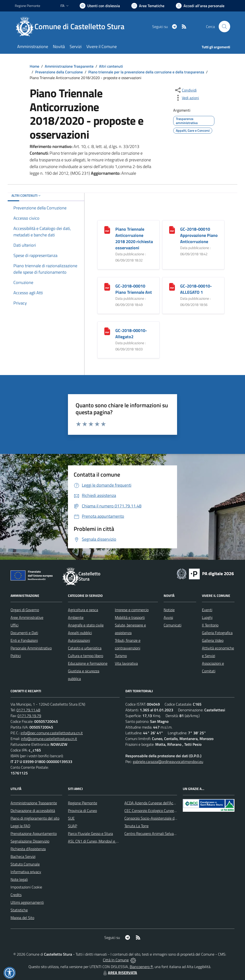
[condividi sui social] (185, 90)
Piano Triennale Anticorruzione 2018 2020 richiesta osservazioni (134, 238)
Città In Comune (116, 960)
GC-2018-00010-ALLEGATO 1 (196, 289)
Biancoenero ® (141, 967)
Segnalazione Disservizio (30, 841)
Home (34, 66)
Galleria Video (213, 640)
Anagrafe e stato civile (86, 625)
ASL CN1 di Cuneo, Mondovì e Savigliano (100, 841)
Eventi (207, 610)
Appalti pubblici (80, 633)
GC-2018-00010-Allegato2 (131, 334)
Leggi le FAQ (20, 826)
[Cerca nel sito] (224, 27)
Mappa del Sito (22, 918)
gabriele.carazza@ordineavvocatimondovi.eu (168, 762)
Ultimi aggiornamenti (27, 902)
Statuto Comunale (25, 864)
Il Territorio (210, 625)
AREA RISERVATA (120, 973)
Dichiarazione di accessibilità (33, 811)
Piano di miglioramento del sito (35, 818)
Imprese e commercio (132, 610)
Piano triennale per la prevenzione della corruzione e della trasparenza (146, 72)
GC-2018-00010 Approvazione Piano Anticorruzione (199, 235)
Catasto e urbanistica (85, 648)
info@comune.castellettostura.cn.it (49, 739)
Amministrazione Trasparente (69, 66)
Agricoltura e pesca (83, 610)
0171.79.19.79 (29, 716)
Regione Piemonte (83, 803)
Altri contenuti (111, 66)
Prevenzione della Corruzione (59, 72)
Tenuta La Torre (136, 826)
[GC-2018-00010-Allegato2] (107, 331)
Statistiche (19, 910)
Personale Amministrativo (31, 648)
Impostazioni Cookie (26, 887)
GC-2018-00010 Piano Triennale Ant (134, 289)
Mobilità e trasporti (130, 617)
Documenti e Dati (24, 633)
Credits (16, 895)
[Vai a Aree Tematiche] (148, 6)
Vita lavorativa (126, 663)
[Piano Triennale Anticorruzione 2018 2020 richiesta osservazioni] (107, 230)
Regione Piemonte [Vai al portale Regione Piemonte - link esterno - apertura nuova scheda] (28, 6)
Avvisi (168, 617)
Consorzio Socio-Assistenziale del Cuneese (158, 818)
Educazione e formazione (88, 663)
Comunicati (173, 625)
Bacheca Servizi (23, 856)
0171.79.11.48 (28, 710)
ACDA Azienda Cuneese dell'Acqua (152, 803)
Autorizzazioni (79, 640)
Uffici (14, 625)
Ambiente (76, 617)
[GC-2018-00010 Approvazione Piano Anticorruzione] (172, 230)
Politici (16, 656)
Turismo (121, 656)
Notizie (169, 610)
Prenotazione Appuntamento (34, 833)
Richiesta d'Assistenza (28, 849)
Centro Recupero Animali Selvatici (151, 833)
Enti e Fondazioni (24, 640)
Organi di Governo (25, 610)
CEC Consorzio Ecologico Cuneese (151, 811)
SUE (71, 818)
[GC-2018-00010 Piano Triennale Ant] (107, 286)
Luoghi (207, 617)
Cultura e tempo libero (86, 656)
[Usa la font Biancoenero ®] (100, 6)
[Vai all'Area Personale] (200, 6)
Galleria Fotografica (217, 633)
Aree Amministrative (27, 617)
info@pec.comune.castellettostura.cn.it (52, 733)
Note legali (19, 879)
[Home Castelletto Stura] (72, 27)
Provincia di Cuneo (82, 811)
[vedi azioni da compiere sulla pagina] (187, 98)
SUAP (72, 826)
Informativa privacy (26, 872)
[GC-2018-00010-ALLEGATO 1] (172, 286)
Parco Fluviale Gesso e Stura (90, 833)
